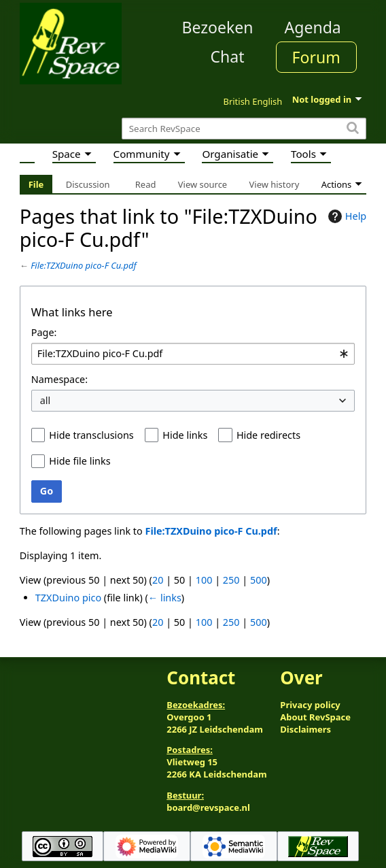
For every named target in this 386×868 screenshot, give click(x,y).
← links (165, 598)
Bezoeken (218, 27)
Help (346, 216)
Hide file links (80, 461)
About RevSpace (315, 717)
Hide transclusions (91, 435)
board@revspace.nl (208, 807)
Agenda (313, 27)
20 (158, 580)
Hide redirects (268, 435)
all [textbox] (46, 400)
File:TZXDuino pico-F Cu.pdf (84, 265)
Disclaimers (305, 729)
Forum (316, 57)
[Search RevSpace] (244, 129)
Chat (227, 56)
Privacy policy (310, 705)
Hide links (185, 435)
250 (231, 580)
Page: (44, 332)
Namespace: (59, 379)
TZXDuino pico (68, 598)
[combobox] (193, 354)
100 (204, 580)
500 (259, 580)
